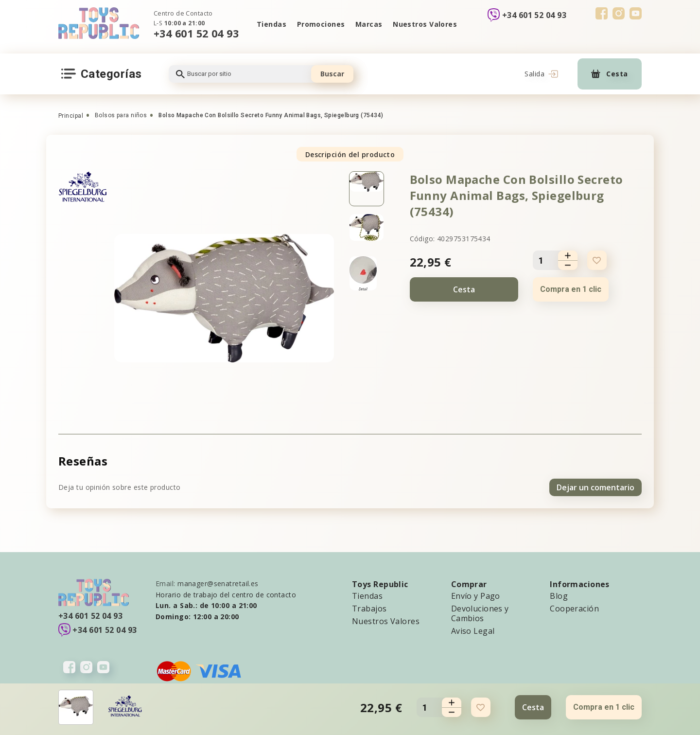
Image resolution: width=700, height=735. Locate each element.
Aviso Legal (473, 630)
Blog (559, 595)
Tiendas (271, 24)
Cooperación (574, 608)
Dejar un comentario (595, 487)
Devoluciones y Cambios (480, 613)
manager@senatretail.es (218, 583)
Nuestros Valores (425, 24)
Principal (71, 116)
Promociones (321, 24)
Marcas (369, 24)
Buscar (332, 74)
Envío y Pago (476, 595)
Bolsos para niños (121, 115)
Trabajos (369, 608)
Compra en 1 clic (571, 289)
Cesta (464, 289)
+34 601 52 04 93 (196, 33)
